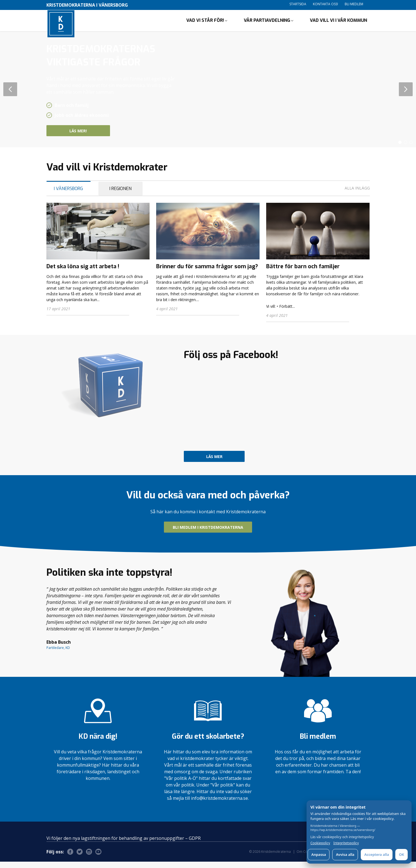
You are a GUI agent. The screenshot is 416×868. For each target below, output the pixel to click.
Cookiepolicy (320, 843)
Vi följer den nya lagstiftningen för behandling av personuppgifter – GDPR (124, 845)
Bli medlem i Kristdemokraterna (208, 534)
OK (401, 854)
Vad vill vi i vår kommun (338, 24)
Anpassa (319, 854)
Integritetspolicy (346, 843)
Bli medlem (354, 4)
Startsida (298, 4)
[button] (400, 149)
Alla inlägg (357, 194)
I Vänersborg (68, 195)
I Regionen (121, 195)
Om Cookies (306, 858)
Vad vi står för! (205, 24)
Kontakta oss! (325, 4)
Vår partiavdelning (267, 24)
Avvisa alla (345, 854)
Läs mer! (88, 137)
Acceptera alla (377, 854)
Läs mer (214, 463)
